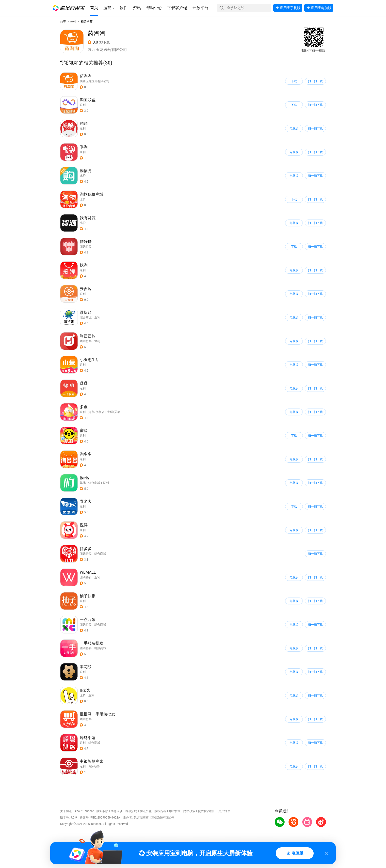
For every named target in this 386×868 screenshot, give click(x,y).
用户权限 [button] (175, 811)
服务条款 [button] (102, 811)
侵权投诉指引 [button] (207, 811)
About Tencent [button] (84, 811)
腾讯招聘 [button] (131, 811)
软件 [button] (73, 22)
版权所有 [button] (160, 811)
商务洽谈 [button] (117, 811)
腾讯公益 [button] (146, 811)
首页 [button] (63, 22)
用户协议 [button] (224, 811)
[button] (69, 8)
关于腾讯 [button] (66, 811)
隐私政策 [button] (189, 811)
